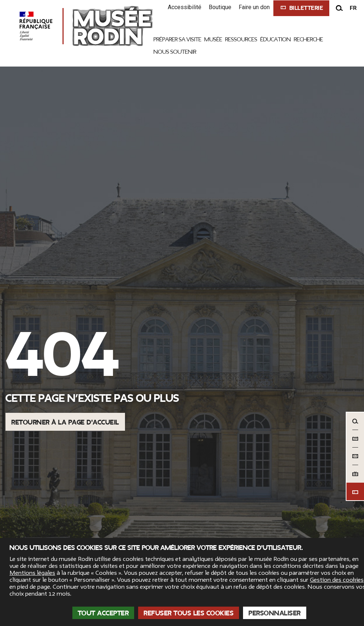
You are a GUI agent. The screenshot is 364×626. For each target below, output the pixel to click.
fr (353, 8)
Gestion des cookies (337, 580)
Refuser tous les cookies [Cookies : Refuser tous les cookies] (189, 613)
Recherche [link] (308, 39)
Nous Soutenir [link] (175, 52)
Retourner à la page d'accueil (65, 422)
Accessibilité (185, 7)
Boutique (220, 7)
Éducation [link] (276, 39)
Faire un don (254, 7)
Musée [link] (213, 39)
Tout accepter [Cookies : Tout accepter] (103, 613)
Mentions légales (32, 573)
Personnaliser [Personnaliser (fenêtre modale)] (275, 613)
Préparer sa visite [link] (177, 39)
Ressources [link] (241, 39)
